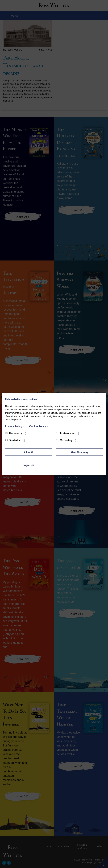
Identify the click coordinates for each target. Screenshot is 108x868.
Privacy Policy (15, 426)
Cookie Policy (39, 426)
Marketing (64, 440)
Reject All (29, 466)
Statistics (13, 440)
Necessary (14, 433)
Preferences (65, 433)
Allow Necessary (79, 452)
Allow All (29, 452)
